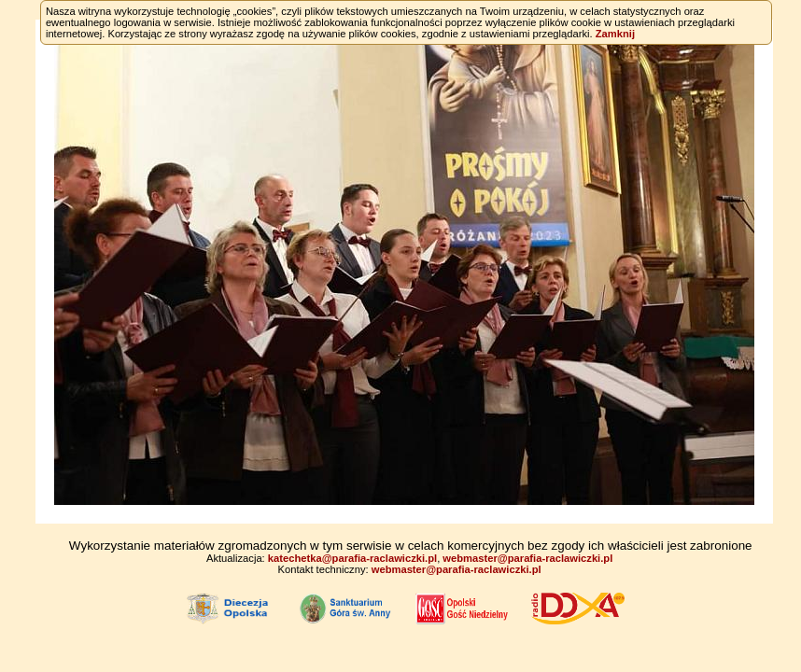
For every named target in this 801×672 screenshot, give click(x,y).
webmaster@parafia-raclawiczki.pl (527, 558)
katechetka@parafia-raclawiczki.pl (352, 558)
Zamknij (615, 34)
